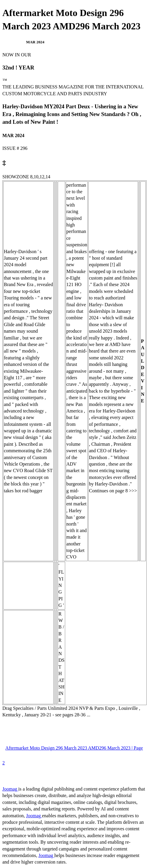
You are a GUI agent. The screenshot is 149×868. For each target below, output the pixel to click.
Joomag (10, 789)
